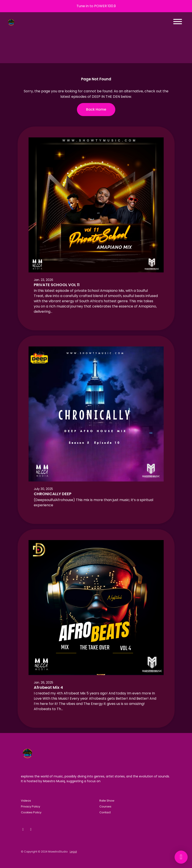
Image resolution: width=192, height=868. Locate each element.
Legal (73, 852)
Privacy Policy (31, 806)
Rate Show (107, 801)
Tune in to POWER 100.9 (96, 6)
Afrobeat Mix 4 (48, 687)
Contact (105, 812)
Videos (26, 801)
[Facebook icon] (23, 829)
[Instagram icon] (31, 829)
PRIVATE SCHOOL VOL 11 (57, 285)
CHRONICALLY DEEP (53, 494)
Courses (105, 806)
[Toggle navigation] (178, 22)
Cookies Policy (31, 812)
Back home (96, 109)
